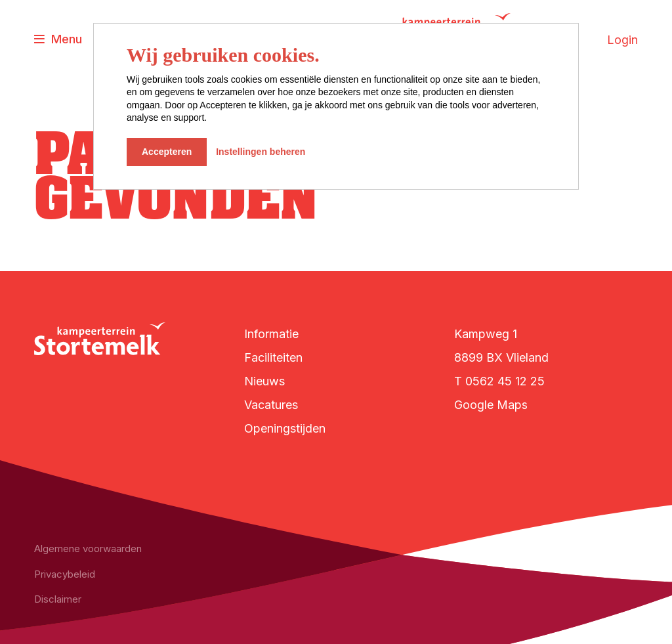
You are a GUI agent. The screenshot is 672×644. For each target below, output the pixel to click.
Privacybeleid (65, 574)
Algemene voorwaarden (88, 548)
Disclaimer (58, 599)
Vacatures (271, 405)
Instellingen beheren (261, 152)
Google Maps (491, 405)
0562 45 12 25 (505, 381)
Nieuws (264, 381)
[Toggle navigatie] (58, 40)
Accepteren (167, 152)
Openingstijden (285, 428)
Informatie (271, 334)
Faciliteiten (273, 357)
